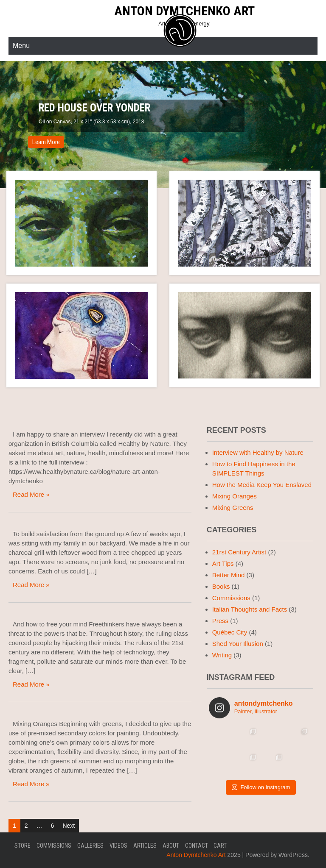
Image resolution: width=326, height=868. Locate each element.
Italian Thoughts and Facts (250, 609)
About (171, 846)
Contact (197, 846)
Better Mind (229, 575)
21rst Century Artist (239, 552)
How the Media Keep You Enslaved (262, 485)
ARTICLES (145, 846)
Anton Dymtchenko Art (184, 11)
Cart (220, 846)
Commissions (231, 598)
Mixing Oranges (235, 496)
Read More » (31, 494)
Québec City (230, 632)
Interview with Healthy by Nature (258, 452)
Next (69, 826)
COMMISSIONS (54, 846)
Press (220, 621)
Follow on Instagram (261, 787)
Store (22, 846)
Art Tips (223, 563)
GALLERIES (90, 846)
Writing (222, 655)
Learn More (46, 142)
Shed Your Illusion (238, 644)
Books (221, 586)
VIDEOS (118, 846)
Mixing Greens (233, 508)
